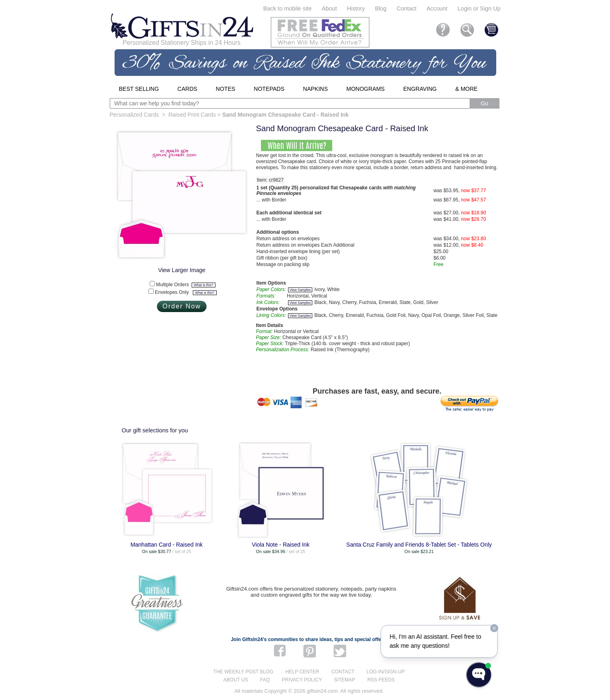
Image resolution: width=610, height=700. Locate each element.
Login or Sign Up (479, 8)
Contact (406, 8)
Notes (226, 89)
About (329, 8)
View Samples (300, 290)
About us (236, 680)
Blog (381, 8)
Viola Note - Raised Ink (281, 545)
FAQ (265, 680)
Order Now (182, 306)
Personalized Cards (134, 115)
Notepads (269, 89)
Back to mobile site (288, 8)
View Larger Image (182, 270)
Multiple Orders (186, 285)
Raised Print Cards (192, 115)
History (356, 8)
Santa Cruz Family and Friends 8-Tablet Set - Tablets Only (419, 545)
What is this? (204, 285)
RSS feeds (381, 680)
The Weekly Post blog (243, 672)
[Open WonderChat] (479, 675)
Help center (303, 672)
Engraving (420, 89)
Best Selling (139, 89)
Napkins (315, 89)
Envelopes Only (186, 292)
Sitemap (345, 680)
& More (466, 89)
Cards (187, 89)
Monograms (366, 89)
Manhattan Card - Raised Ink (166, 545)
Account (437, 8)
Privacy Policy (302, 680)
